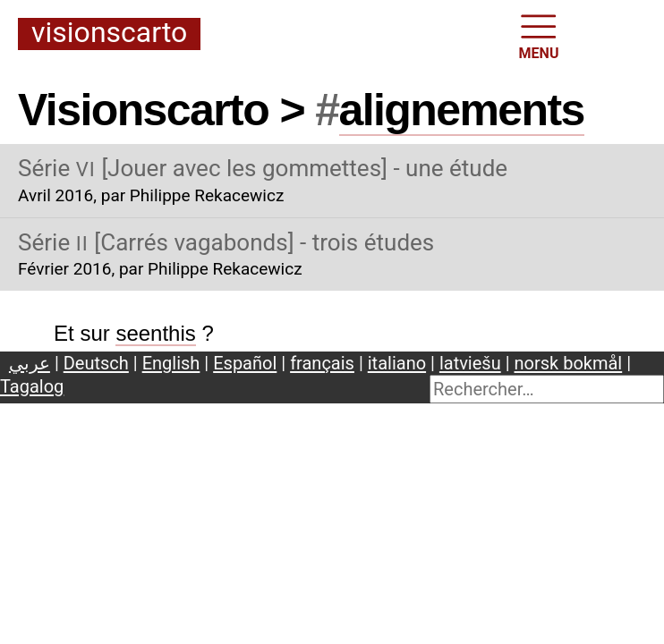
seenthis (155, 333)
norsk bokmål (569, 363)
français (322, 363)
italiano (397, 363)
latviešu (470, 363)
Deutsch (96, 363)
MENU (539, 35)
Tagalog (32, 386)
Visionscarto (109, 34)
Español (245, 363)
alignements (462, 110)
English (171, 363)
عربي (30, 363)
